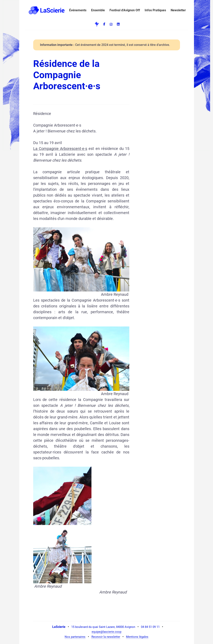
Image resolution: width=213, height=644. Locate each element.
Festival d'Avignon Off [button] (125, 10)
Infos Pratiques (155, 10)
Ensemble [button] (98, 10)
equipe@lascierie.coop (106, 632)
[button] (46, 10)
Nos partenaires (75, 637)
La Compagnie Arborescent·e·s (60, 149)
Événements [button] (78, 10)
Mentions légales (137, 637)
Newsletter (178, 10)
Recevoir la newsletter (106, 637)
